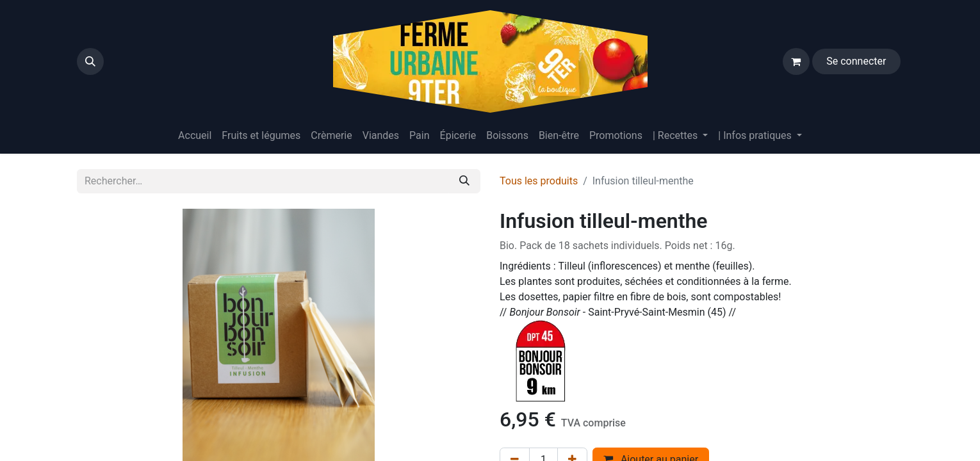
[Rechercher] (464, 181)
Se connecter (856, 61)
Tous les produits (539, 181)
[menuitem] (195, 136)
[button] (90, 61)
